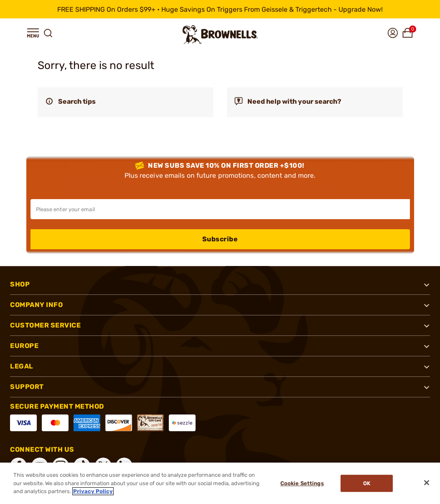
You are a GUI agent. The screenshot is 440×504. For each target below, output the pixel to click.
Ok (367, 483)
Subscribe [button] (220, 239)
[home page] (220, 35)
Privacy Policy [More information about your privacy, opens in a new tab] (93, 491)
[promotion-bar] (220, 9)
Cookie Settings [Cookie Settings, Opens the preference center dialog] (302, 483)
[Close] (427, 483)
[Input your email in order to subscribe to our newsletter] (220, 209)
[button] (33, 33)
